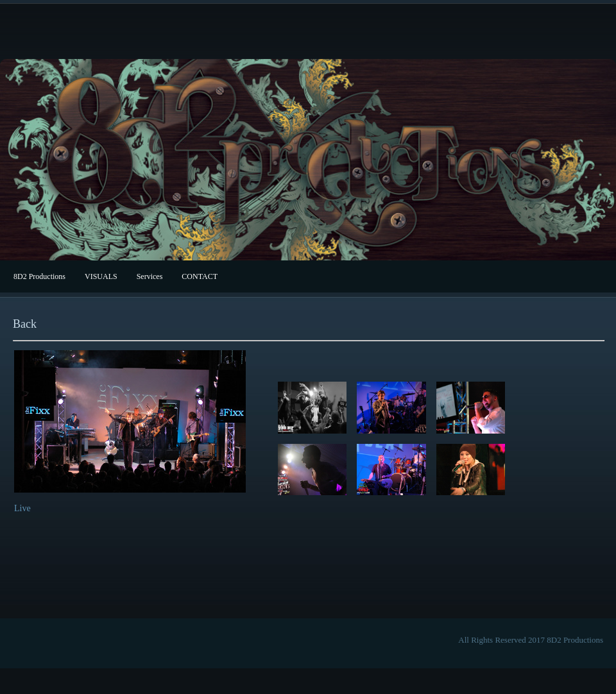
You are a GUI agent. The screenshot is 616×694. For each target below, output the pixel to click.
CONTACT (200, 276)
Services (150, 276)
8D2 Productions (39, 276)
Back (25, 324)
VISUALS (101, 276)
